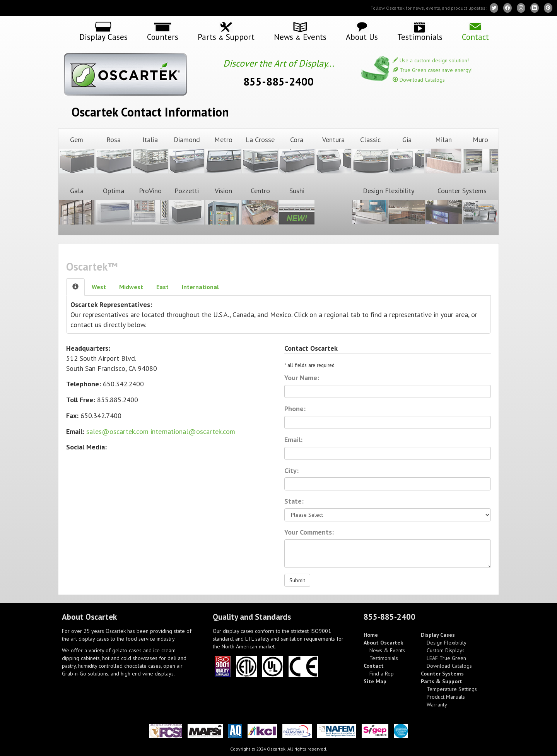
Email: (293, 440)
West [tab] (99, 287)
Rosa (113, 154)
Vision (223, 206)
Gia (407, 154)
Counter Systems (462, 206)
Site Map (375, 681)
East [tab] (162, 287)
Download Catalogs (419, 80)
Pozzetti (186, 206)
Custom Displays (446, 650)
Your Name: (302, 378)
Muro (480, 154)
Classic (370, 154)
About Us (362, 36)
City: (291, 471)
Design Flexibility (389, 206)
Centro (260, 206)
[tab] (75, 287)
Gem (77, 154)
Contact (475, 36)
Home (371, 635)
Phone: (295, 409)
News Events (300, 37)
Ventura (333, 154)
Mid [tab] (131, 287)
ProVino (150, 206)
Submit (297, 580)
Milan (443, 154)
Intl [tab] (200, 287)
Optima (113, 206)
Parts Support (226, 37)
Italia (150, 154)
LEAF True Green (446, 658)
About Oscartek (383, 643)
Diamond (186, 154)
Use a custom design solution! (431, 60)
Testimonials (420, 36)
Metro (223, 154)
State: (294, 501)
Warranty (437, 705)
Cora (297, 154)
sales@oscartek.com (117, 431)
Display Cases (103, 36)
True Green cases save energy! (433, 70)
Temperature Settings (452, 689)
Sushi (297, 206)
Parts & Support (442, 681)
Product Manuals (446, 697)
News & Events (387, 650)
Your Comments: (309, 532)
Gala (77, 206)
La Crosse (260, 154)
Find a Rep (382, 674)
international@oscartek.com (193, 431)
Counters (163, 36)
